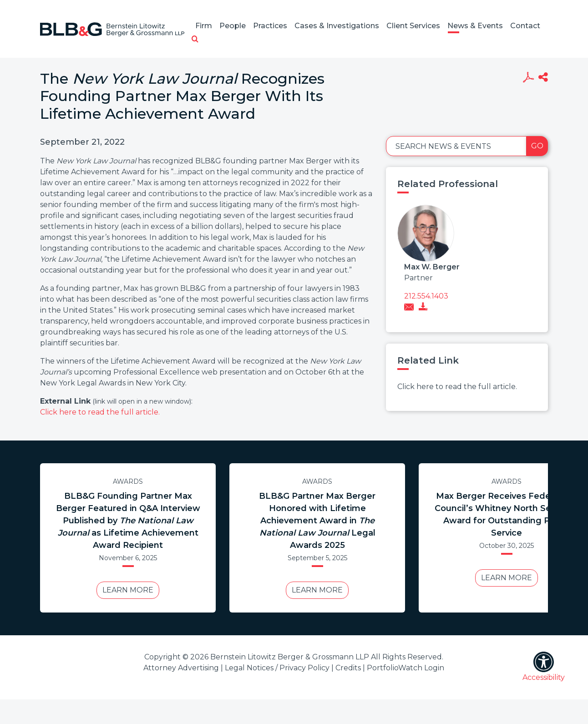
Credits (348, 668)
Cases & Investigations (337, 26)
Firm (204, 26)
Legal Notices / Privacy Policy (277, 668)
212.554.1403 (426, 296)
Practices (270, 26)
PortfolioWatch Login (406, 668)
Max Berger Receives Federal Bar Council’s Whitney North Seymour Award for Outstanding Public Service (507, 514)
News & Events (475, 26)
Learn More (128, 590)
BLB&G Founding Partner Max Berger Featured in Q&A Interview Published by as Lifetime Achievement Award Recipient (128, 521)
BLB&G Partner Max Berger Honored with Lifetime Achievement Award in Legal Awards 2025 (317, 521)
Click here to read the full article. (100, 412)
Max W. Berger (432, 267)
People (233, 26)
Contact (525, 26)
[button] (195, 40)
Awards (128, 481)
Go (537, 146)
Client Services (413, 26)
